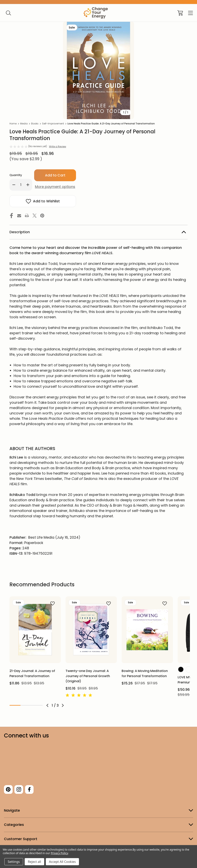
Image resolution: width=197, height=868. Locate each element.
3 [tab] (37, 705)
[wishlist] (47, 604)
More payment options (55, 187)
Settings (14, 862)
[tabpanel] (35, 642)
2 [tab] (26, 705)
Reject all (34, 862)
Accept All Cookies (62, 862)
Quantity (16, 175)
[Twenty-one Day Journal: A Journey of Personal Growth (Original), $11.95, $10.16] (91, 630)
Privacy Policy (59, 853)
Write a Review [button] (58, 146)
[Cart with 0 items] (180, 13)
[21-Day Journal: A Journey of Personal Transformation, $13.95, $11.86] (35, 630)
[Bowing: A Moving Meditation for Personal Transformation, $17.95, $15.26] (147, 630)
